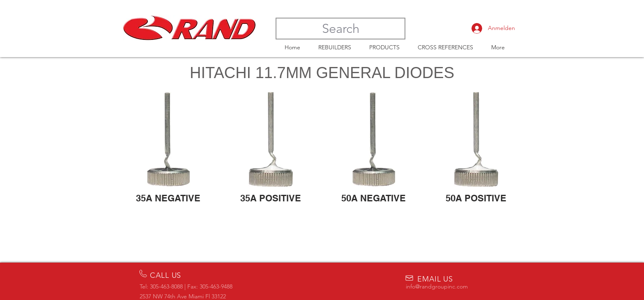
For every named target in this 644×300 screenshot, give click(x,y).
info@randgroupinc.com (437, 286)
